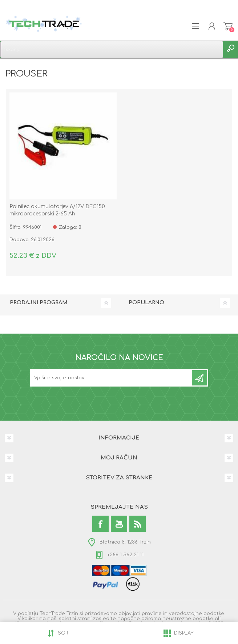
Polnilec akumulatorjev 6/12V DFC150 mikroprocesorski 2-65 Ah (57, 210)
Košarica (228, 26)
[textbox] (112, 49)
